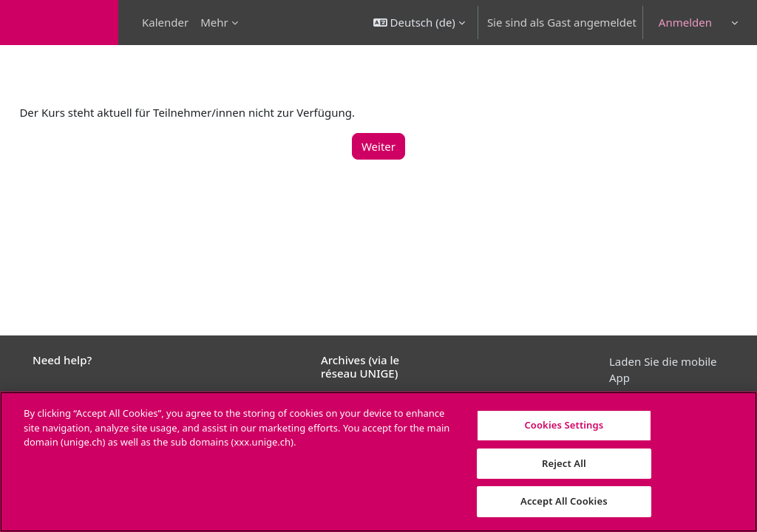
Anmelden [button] (685, 22)
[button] (419, 23)
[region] (378, 462)
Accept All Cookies (564, 501)
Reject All (564, 463)
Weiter (378, 146)
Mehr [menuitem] (214, 22)
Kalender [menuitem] (165, 22)
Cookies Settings (564, 425)
